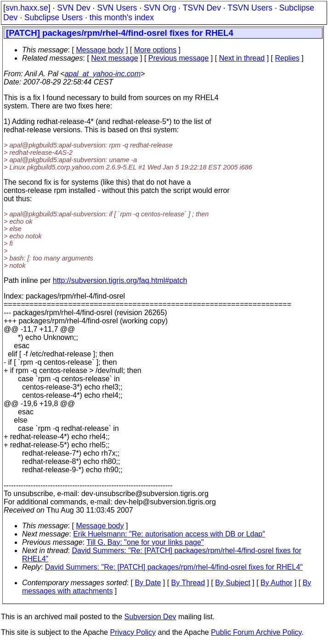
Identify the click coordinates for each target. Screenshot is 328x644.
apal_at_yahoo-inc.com (103, 74)
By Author (276, 583)
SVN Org (160, 8)
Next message (114, 58)
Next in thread (242, 58)
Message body (100, 50)
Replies (287, 58)
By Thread (188, 583)
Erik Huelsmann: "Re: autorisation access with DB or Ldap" (169, 534)
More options (156, 50)
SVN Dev (74, 8)
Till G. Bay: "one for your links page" (145, 542)
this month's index (122, 17)
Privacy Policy (133, 632)
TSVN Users (250, 8)
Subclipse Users (54, 17)
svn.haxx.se (27, 8)
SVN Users (117, 8)
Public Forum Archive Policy (256, 632)
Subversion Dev (150, 617)
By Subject (232, 583)
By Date (148, 583)
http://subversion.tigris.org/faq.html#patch (120, 280)
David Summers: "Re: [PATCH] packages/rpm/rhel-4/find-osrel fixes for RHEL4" (174, 567)
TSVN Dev (202, 8)
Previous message (179, 58)
